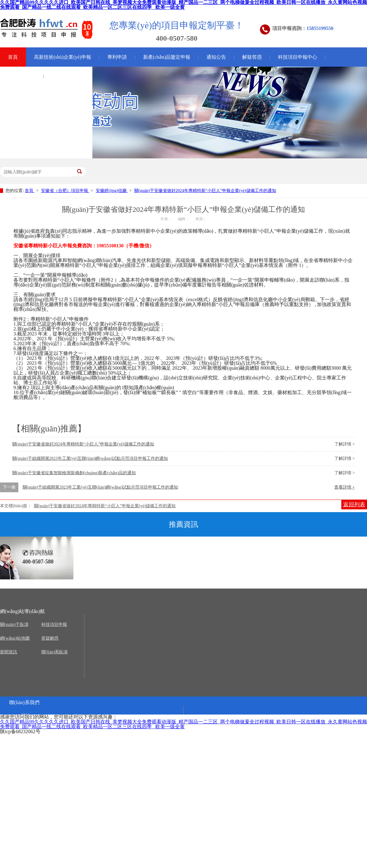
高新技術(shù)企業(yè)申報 (63, 57)
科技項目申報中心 (298, 57)
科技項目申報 (54, 624)
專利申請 (117, 57)
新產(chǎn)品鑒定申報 (167, 57)
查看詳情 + (345, 487)
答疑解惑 (50, 638)
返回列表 (354, 504)
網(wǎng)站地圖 (15, 638)
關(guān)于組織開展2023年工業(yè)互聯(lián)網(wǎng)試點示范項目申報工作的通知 (90, 458)
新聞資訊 (9, 652)
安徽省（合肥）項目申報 (65, 191)
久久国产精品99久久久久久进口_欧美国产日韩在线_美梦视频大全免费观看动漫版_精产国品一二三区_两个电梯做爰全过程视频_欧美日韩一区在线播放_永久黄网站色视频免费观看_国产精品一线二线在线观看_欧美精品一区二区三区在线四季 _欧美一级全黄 (183, 724)
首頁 (30, 191)
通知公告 (216, 57)
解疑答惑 (252, 57)
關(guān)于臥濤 (68, 76)
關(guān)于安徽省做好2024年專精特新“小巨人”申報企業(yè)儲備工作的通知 (205, 191)
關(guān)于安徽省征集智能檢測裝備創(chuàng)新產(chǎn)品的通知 (74, 473)
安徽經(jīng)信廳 (112, 191)
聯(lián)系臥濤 (54, 652)
